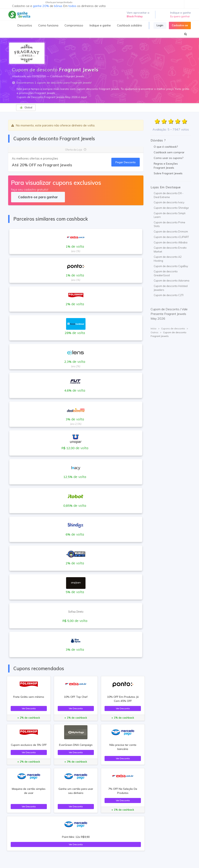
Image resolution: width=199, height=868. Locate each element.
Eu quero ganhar (180, 16)
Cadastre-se (180, 25)
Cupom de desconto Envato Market (170, 250)
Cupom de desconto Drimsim (171, 231)
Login (160, 25)
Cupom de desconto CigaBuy (171, 266)
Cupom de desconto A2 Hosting (168, 259)
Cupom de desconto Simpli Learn (170, 215)
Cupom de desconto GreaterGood (166, 273)
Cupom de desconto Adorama (172, 281)
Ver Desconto (29, 708)
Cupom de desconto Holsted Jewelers (171, 288)
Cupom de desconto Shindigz (171, 208)
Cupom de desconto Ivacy (169, 202)
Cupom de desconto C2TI (169, 295)
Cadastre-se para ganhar (38, 197)
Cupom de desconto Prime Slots (169, 224)
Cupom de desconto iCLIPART (171, 237)
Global (26, 107)
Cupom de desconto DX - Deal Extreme (169, 195)
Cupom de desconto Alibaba (171, 242)
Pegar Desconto (126, 162)
